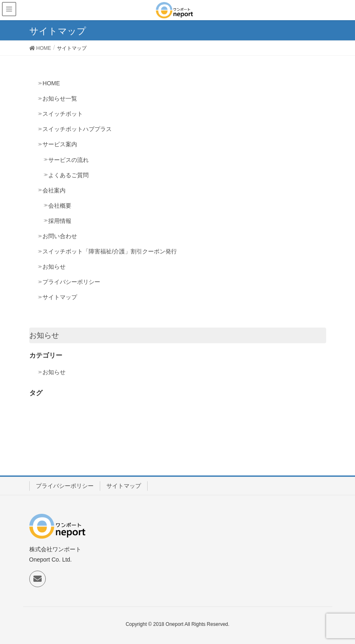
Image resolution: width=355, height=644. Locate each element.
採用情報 (60, 221)
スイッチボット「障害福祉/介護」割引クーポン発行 (110, 251)
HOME (51, 83)
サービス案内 (60, 144)
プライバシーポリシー (71, 282)
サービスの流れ (68, 160)
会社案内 (54, 190)
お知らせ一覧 (60, 98)
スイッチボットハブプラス (77, 129)
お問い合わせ (60, 236)
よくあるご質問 (68, 175)
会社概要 (60, 206)
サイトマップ (60, 297)
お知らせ (54, 267)
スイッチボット (63, 114)
